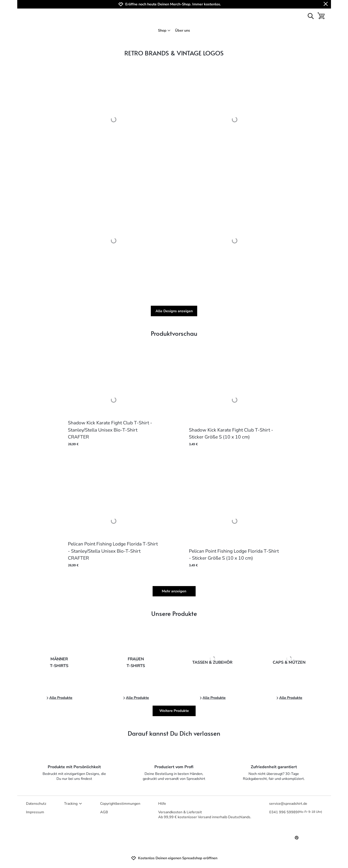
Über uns (183, 31)
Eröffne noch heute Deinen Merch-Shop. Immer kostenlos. (173, 4)
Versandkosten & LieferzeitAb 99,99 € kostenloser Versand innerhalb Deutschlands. (205, 815)
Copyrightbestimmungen (120, 804)
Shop (164, 31)
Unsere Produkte (174, 613)
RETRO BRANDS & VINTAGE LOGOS (174, 53)
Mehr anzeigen (174, 591)
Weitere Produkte (174, 711)
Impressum (35, 812)
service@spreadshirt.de (288, 804)
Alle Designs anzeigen (174, 311)
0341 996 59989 (296, 812)
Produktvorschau (174, 333)
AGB (104, 812)
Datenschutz (36, 804)
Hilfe (162, 804)
